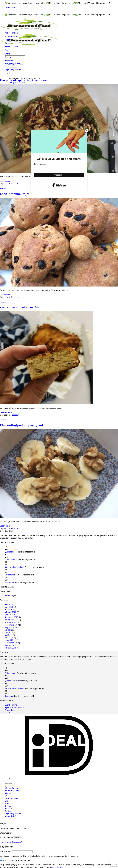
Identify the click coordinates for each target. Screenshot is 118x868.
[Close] (87, 131)
